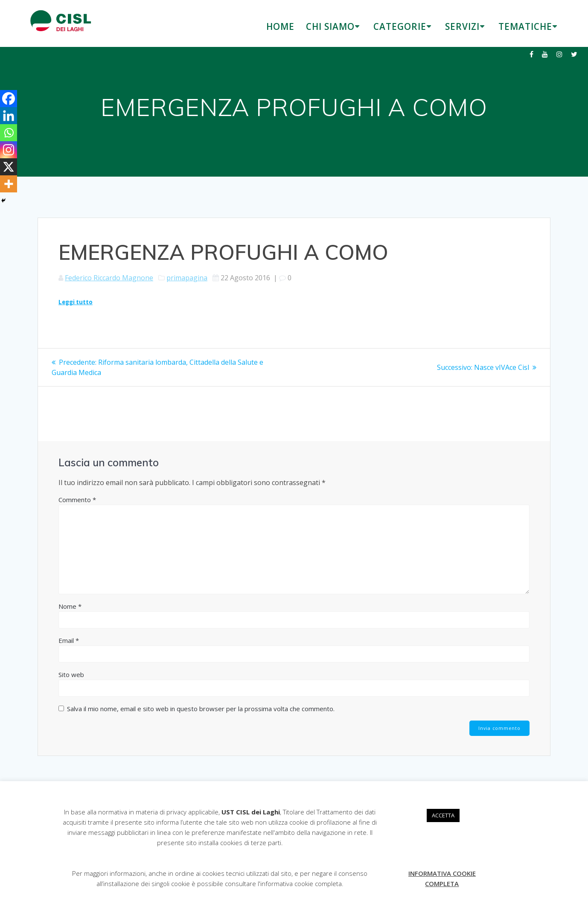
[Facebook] (9, 99)
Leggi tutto (76, 302)
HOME (280, 26)
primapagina (187, 278)
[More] (9, 184)
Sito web (71, 674)
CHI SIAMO (330, 26)
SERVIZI (462, 26)
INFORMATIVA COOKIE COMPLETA (442, 878)
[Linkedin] (9, 116)
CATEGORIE (400, 26)
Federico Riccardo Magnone (109, 278)
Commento (77, 500)
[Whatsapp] (9, 133)
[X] (9, 167)
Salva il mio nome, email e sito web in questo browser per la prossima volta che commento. (201, 709)
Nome (70, 606)
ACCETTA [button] (443, 815)
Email (69, 640)
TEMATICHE (525, 26)
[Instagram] (9, 150)
